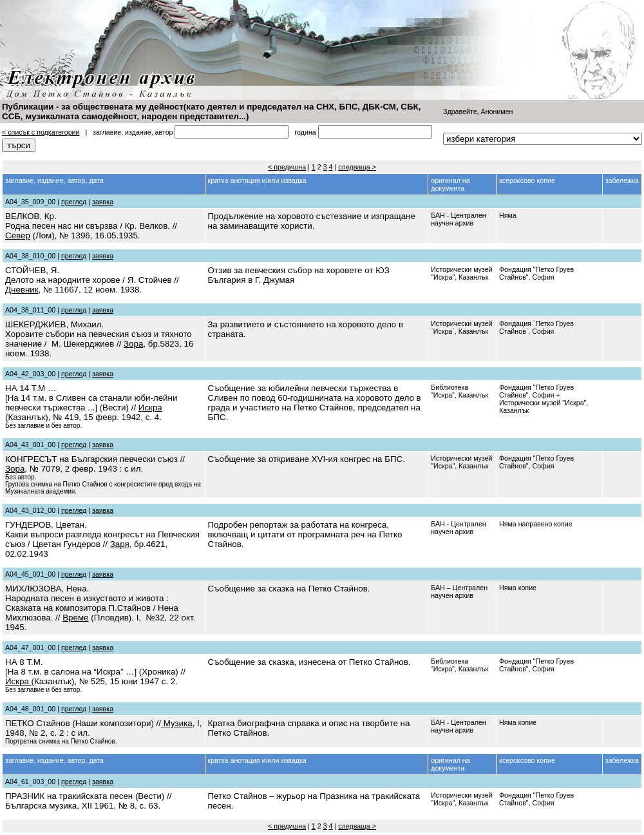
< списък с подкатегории (41, 132)
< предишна (287, 167)
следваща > (357, 167)
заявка (103, 202)
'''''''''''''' (543, 139)
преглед (74, 202)
